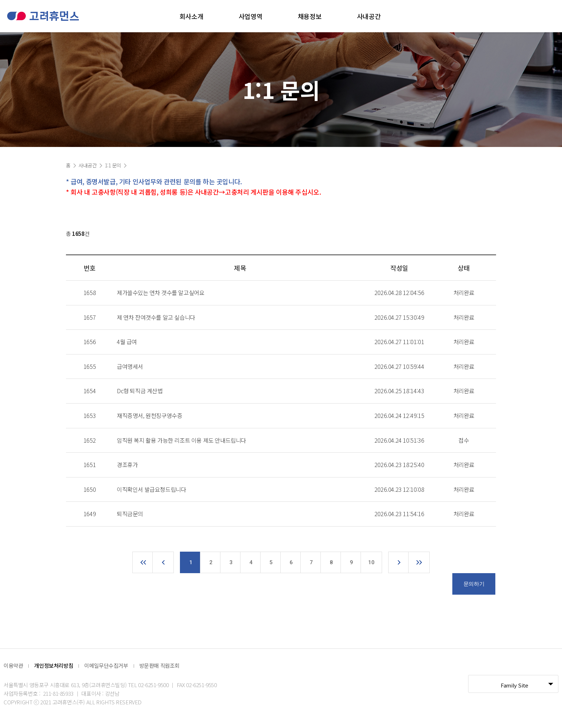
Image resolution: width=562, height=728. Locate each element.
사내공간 (369, 16)
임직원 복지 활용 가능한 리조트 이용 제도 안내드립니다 (182, 440)
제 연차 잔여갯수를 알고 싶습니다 (156, 317)
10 (371, 562)
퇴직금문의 (130, 514)
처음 (143, 562)
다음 (399, 562)
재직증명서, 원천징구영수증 (149, 415)
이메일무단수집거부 (106, 665)
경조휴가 (127, 465)
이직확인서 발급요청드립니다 (151, 489)
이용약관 (13, 665)
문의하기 (474, 584)
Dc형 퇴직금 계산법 (140, 391)
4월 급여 (127, 342)
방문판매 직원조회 (159, 665)
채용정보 (310, 16)
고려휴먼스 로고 (43, 16)
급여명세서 (130, 366)
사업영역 (251, 16)
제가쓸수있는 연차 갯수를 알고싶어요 (161, 292)
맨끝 (419, 562)
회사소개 (191, 16)
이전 (163, 562)
